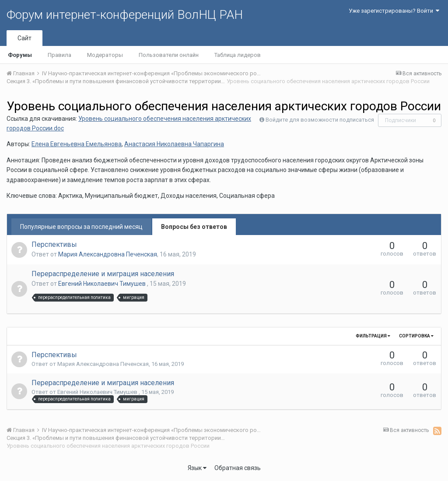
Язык (197, 468)
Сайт (24, 38)
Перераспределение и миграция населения (103, 274)
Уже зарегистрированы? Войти (394, 11)
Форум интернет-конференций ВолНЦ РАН (125, 15)
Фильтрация (373, 336)
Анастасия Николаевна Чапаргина (174, 144)
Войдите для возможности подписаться (320, 120)
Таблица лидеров (238, 55)
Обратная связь (238, 468)
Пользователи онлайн (169, 55)
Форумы (20, 55)
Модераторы (105, 55)
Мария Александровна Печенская (108, 254)
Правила (59, 55)
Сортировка (416, 336)
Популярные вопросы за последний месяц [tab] (81, 227)
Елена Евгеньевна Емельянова (77, 144)
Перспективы (54, 244)
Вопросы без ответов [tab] (194, 227)
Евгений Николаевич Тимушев (103, 284)
